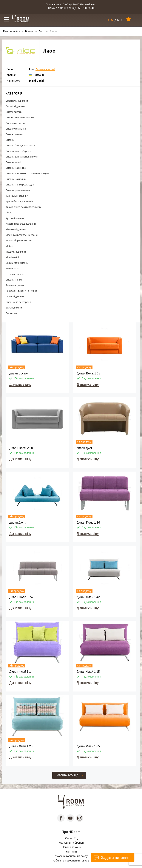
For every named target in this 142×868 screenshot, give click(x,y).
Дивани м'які (13, 162)
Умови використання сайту (71, 856)
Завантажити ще (67, 775)
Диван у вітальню (16, 129)
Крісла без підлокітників (19, 201)
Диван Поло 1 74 (21, 597)
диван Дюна (18, 523)
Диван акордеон (15, 123)
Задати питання (111, 858)
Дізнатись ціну (20, 385)
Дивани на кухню (16, 168)
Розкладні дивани (16, 285)
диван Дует (84, 448)
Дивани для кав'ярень (18, 151)
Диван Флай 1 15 (88, 672)
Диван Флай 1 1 (20, 672)
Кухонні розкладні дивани (21, 224)
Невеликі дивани (15, 274)
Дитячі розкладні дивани (20, 117)
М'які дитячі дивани (17, 263)
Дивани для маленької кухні (22, 157)
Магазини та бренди (71, 843)
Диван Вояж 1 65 (88, 373)
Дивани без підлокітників (20, 145)
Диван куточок (14, 134)
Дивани (10, 140)
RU (119, 20)
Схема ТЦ (71, 838)
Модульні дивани (16, 252)
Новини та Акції (71, 847)
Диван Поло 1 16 (88, 523)
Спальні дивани (15, 296)
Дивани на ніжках (16, 179)
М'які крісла (12, 268)
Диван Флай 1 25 (21, 746)
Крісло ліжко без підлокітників (23, 207)
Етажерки (11, 313)
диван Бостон (19, 373)
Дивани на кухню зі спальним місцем (27, 173)
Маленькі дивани (16, 229)
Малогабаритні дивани (19, 240)
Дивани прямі (14, 280)
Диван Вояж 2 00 (21, 448)
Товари (53, 31)
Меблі (9, 246)
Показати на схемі (45, 69)
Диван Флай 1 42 (88, 597)
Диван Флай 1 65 (88, 746)
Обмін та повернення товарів (71, 861)
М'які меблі (12, 257)
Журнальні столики (17, 196)
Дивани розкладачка (18, 190)
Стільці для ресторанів (18, 302)
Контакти (71, 852)
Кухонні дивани (15, 218)
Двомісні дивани (15, 106)
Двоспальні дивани (17, 101)
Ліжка (9, 212)
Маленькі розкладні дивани (22, 235)
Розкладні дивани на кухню (21, 291)
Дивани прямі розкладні (20, 185)
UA (111, 20)
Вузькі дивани (14, 308)
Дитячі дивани (14, 112)
